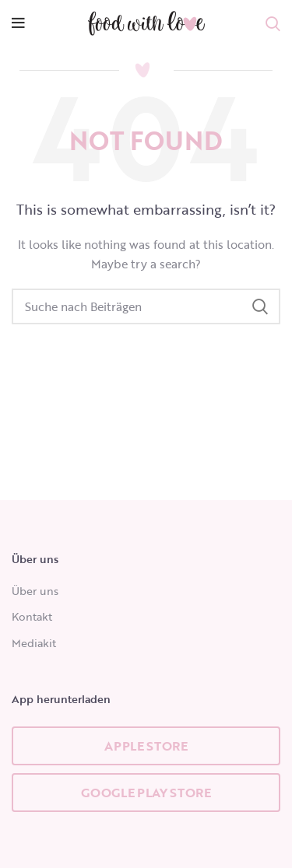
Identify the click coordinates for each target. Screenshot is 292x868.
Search (259, 306)
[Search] (146, 306)
